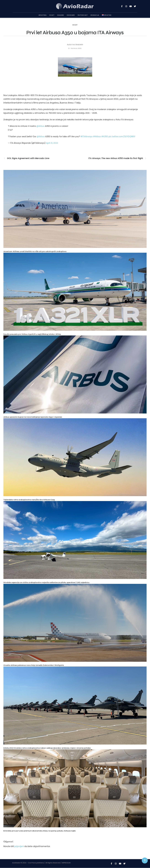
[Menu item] (107, 15)
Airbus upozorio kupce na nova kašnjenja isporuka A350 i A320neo (33, 417)
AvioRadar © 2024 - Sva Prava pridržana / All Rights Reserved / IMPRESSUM (41, 863)
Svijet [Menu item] (52, 15)
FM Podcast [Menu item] (83, 15)
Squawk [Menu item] (61, 15)
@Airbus (40, 126)
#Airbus (97, 136)
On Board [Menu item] (71, 15)
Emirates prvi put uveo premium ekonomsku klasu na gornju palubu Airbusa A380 (40, 831)
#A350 (105, 136)
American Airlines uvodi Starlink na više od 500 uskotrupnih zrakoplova (35, 251)
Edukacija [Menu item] (95, 15)
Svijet (75, 25)
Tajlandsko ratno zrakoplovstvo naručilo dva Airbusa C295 (29, 500)
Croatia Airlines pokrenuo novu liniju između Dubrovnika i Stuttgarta (34, 665)
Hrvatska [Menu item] (43, 15)
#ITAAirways (86, 136)
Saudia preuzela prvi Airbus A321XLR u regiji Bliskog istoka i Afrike (32, 334)
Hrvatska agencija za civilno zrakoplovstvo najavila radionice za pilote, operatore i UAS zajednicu (46, 582)
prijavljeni (19, 846)
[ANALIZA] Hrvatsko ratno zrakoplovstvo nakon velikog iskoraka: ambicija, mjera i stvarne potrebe (47, 748)
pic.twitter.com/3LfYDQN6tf (122, 136)
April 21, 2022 (52, 143)
